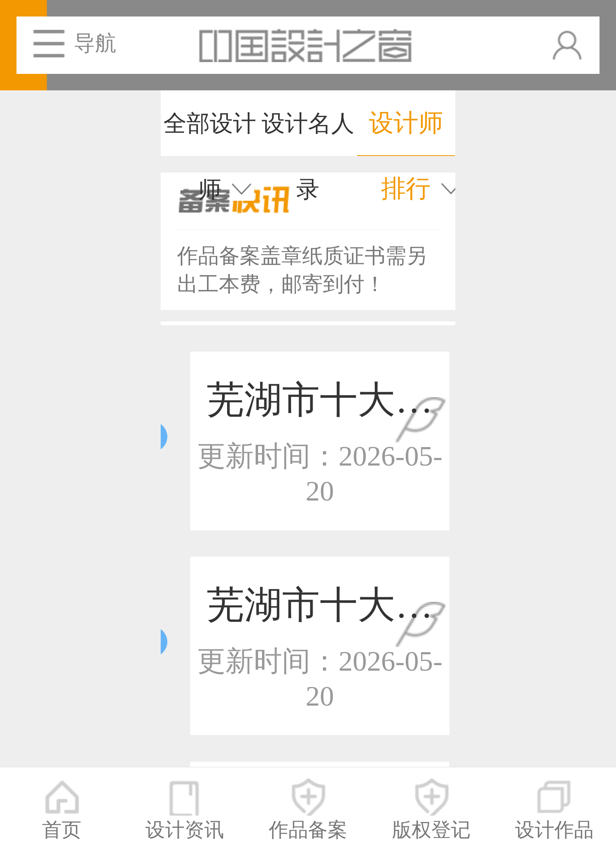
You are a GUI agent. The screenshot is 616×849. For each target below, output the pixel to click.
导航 (95, 43)
